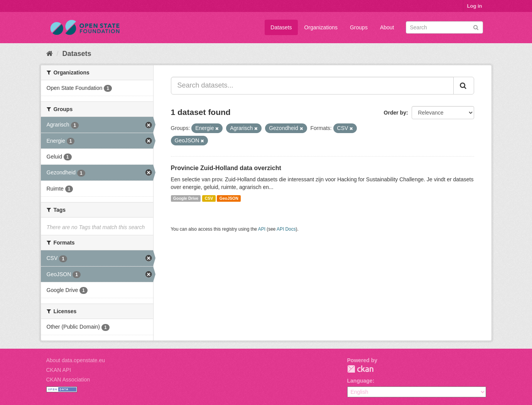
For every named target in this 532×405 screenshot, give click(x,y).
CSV (209, 198)
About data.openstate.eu (76, 360)
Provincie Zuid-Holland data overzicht (226, 168)
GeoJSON (229, 198)
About (387, 27)
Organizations (321, 27)
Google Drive (186, 198)
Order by (395, 113)
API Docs (286, 229)
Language (360, 381)
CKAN (360, 369)
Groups (359, 27)
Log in (475, 6)
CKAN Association (68, 380)
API (262, 229)
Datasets (281, 27)
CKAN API (59, 370)
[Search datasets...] (312, 86)
